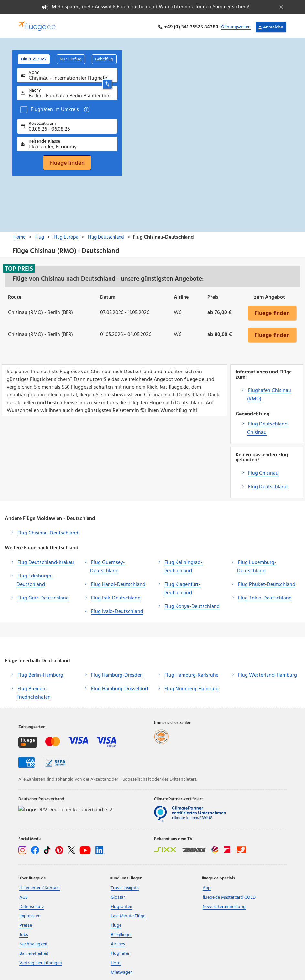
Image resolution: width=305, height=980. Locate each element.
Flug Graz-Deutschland (43, 595)
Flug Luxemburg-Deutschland (257, 564)
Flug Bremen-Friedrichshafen (34, 690)
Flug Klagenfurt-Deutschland (182, 586)
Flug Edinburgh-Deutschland (35, 577)
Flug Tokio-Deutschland (265, 595)
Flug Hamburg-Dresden (117, 673)
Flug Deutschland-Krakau (46, 560)
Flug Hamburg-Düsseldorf (120, 686)
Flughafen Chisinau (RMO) (269, 392)
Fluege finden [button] (272, 310)
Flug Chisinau (263, 470)
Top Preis (19, 266)
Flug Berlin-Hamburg (40, 673)
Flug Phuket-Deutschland (267, 582)
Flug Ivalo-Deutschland (117, 609)
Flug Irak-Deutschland (116, 595)
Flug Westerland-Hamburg (268, 673)
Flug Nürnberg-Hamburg (192, 686)
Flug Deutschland (268, 484)
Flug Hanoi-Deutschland (118, 582)
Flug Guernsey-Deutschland (108, 564)
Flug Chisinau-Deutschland (48, 530)
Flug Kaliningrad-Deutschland (183, 564)
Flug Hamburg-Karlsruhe (191, 673)
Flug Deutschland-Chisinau (268, 425)
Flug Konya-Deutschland (192, 604)
